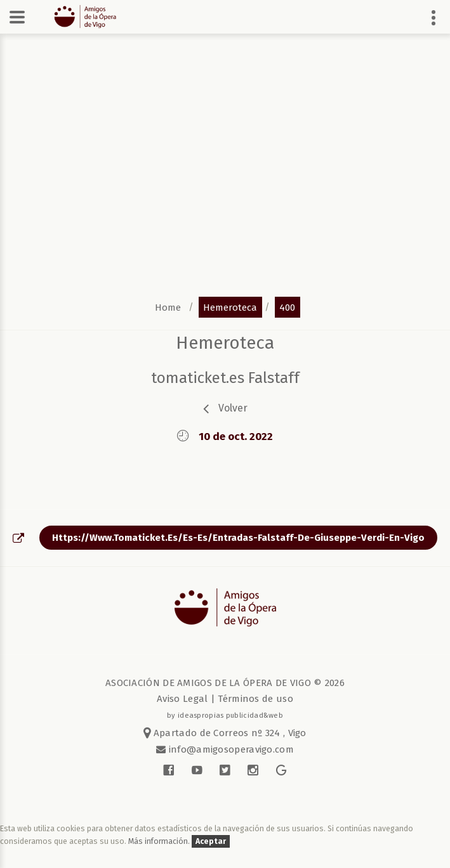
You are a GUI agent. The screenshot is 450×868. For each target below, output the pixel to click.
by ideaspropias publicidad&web (225, 715)
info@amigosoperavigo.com (230, 749)
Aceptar (211, 841)
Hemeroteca (225, 343)
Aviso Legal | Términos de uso (225, 699)
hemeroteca (230, 307)
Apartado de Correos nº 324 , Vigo (225, 733)
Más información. (160, 841)
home (168, 307)
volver (233, 408)
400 (287, 307)
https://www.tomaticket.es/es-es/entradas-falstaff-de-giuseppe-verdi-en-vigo (238, 538)
